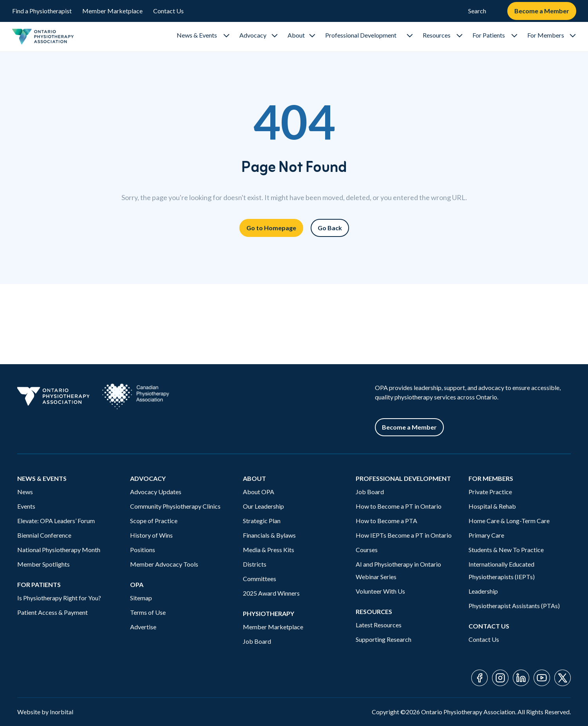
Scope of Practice (154, 521)
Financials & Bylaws (269, 535)
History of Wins (151, 535)
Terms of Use (148, 612)
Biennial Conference (44, 535)
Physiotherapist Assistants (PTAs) (514, 606)
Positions (143, 550)
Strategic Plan (262, 521)
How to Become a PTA (386, 521)
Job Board (257, 641)
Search (477, 11)
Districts (255, 564)
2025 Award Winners (271, 593)
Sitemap (141, 598)
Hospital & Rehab (492, 506)
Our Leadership (263, 506)
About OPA (259, 492)
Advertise (143, 627)
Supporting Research (384, 639)
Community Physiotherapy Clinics (175, 506)
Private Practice (490, 492)
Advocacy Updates (156, 492)
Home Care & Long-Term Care (509, 521)
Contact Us (168, 11)
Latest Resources (379, 625)
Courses (367, 550)
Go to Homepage (271, 228)
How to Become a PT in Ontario (399, 506)
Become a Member (542, 11)
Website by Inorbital (45, 712)
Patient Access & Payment (52, 612)
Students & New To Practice (506, 550)
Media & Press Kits (269, 550)
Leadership (483, 591)
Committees (260, 579)
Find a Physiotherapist (42, 11)
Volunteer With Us (380, 591)
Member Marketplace (112, 11)
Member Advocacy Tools (164, 564)
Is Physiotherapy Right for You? (59, 598)
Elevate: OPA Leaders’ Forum (56, 521)
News (25, 492)
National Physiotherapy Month (59, 550)
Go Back (330, 228)
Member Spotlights (43, 564)
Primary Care (486, 535)
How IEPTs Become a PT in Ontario (404, 535)
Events (26, 506)
